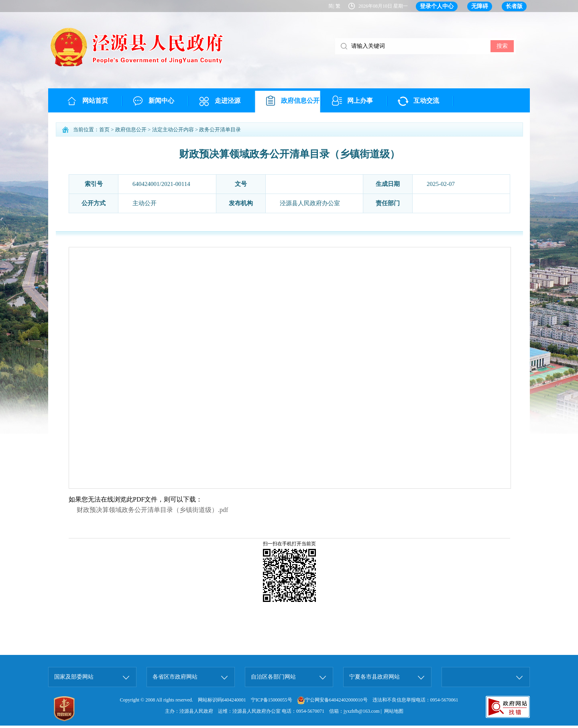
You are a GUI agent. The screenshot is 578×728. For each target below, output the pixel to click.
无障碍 (480, 6)
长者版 (514, 6)
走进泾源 (228, 101)
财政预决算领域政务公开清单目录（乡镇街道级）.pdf (152, 510)
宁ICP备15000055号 (272, 700)
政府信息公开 (300, 101)
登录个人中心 (437, 6)
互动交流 (426, 101)
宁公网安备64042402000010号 (332, 700)
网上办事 (360, 101)
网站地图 (394, 711)
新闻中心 (161, 101)
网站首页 (95, 101)
